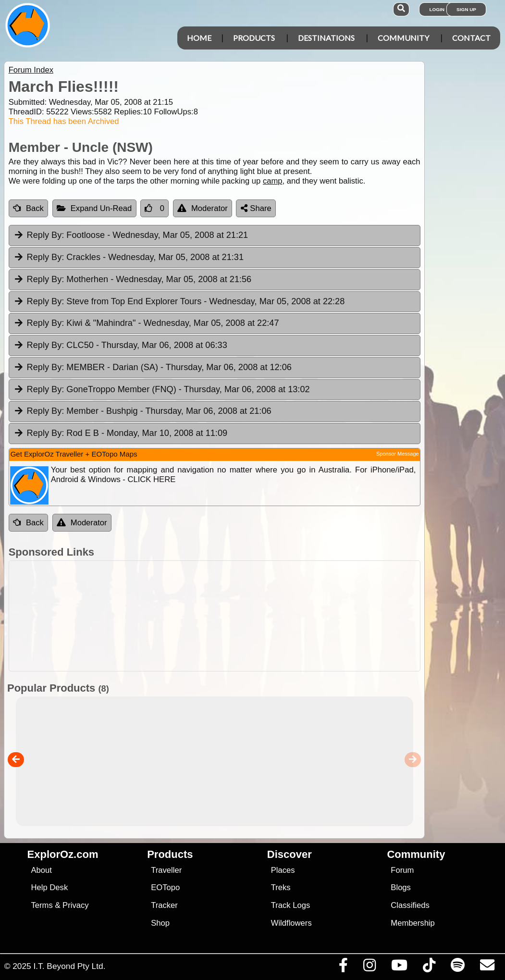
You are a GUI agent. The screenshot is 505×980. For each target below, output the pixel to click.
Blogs (401, 887)
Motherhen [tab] (133, 280)
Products (254, 38)
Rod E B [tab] (120, 434)
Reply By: (46, 235)
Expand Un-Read (94, 208)
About (42, 870)
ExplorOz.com (63, 854)
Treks (281, 887)
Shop (160, 923)
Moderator (203, 208)
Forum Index (31, 70)
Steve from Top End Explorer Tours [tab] (179, 302)
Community (403, 38)
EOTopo (165, 887)
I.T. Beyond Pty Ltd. (69, 966)
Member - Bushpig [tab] (142, 411)
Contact (471, 38)
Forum (402, 870)
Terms (42, 905)
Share (256, 208)
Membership (413, 923)
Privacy (76, 905)
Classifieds (410, 905)
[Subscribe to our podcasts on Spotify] (457, 968)
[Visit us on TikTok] (429, 968)
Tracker (164, 905)
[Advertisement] (258, 616)
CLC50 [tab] (120, 346)
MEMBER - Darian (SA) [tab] (153, 368)
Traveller (166, 870)
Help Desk (50, 887)
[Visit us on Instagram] (369, 968)
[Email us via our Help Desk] (487, 968)
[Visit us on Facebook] (343, 968)
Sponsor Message (398, 454)
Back (28, 208)
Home (199, 38)
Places (283, 870)
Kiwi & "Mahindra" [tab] (146, 323)
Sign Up (466, 9)
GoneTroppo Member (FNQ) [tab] (162, 390)
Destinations (326, 38)
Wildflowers (291, 923)
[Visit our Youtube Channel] (399, 968)
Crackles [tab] (129, 258)
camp (273, 181)
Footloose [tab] (131, 236)
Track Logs (291, 905)
